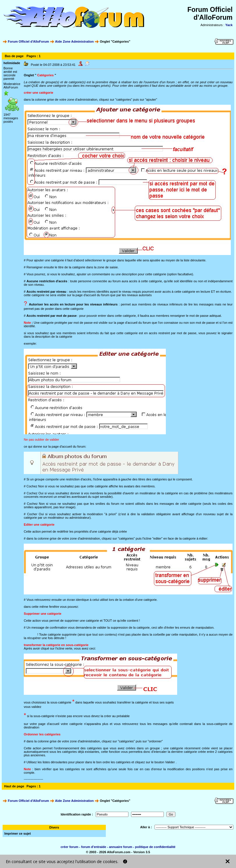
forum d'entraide (94, 847)
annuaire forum (121, 847)
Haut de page (14, 786)
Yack (229, 25)
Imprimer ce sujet (18, 833)
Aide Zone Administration (74, 41)
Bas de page (14, 56)
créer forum (69, 847)
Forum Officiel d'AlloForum (28, 41)
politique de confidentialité (155, 847)
